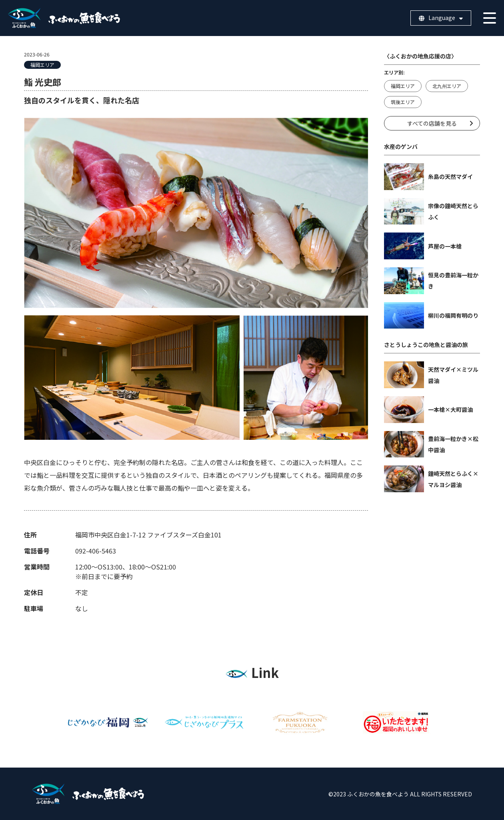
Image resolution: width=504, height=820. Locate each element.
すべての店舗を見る (432, 123)
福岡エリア (42, 65)
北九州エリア (447, 86)
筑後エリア (403, 102)
